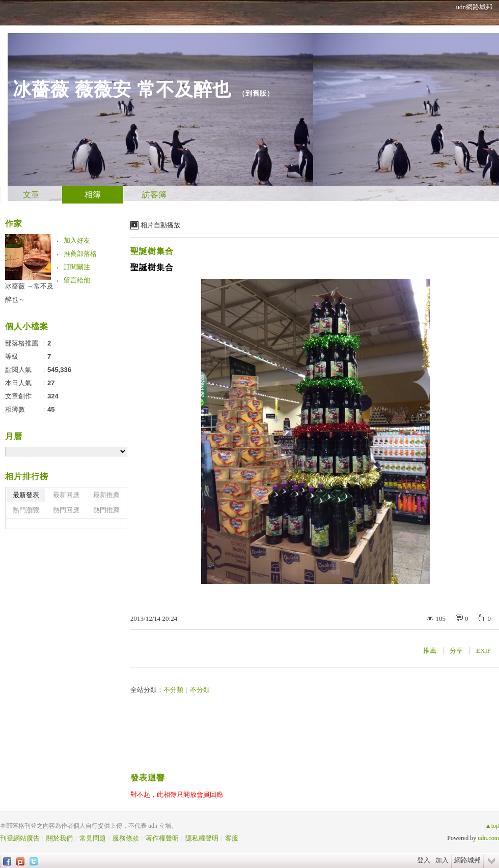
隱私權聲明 (202, 838)
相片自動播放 (160, 225)
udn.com (488, 838)
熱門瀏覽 (26, 510)
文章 (31, 195)
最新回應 (66, 495)
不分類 (173, 690)
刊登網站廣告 (20, 838)
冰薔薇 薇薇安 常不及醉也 (122, 89)
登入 (424, 860)
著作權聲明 (162, 838)
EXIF (483, 650)
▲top (492, 826)
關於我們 (60, 838)
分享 (456, 650)
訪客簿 (154, 195)
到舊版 (256, 93)
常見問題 (93, 838)
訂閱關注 (77, 267)
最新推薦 (106, 495)
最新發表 (26, 495)
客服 (232, 838)
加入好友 (77, 240)
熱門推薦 (106, 510)
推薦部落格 (80, 254)
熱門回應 (66, 510)
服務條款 (126, 838)
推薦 (430, 650)
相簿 (93, 195)
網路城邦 (467, 860)
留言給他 (77, 280)
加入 (442, 860)
